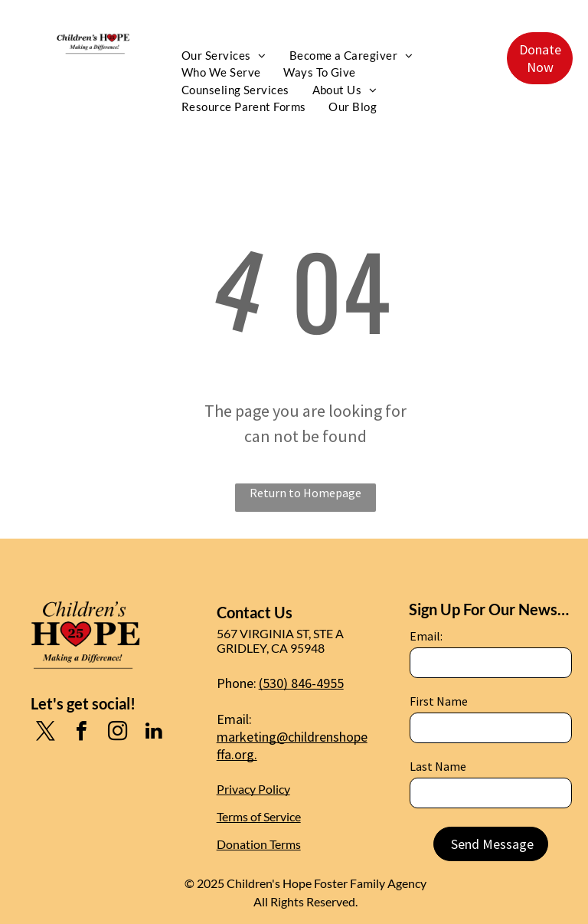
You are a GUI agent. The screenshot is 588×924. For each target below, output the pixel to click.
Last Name (438, 766)
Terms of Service (259, 816)
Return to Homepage (305, 493)
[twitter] (46, 733)
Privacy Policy (253, 789)
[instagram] (118, 733)
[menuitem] (224, 56)
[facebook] (82, 733)
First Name (439, 701)
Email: (426, 636)
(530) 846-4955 (301, 683)
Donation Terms (259, 844)
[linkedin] (154, 733)
